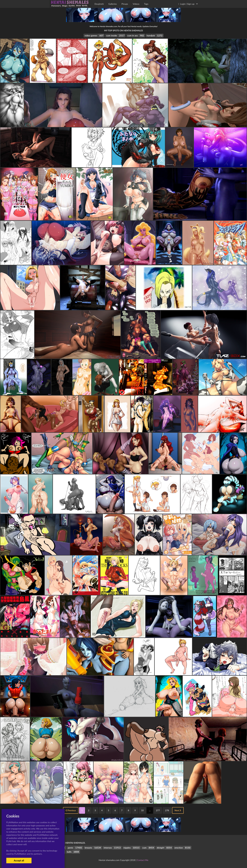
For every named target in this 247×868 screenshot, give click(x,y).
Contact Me (143, 860)
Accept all (19, 860)
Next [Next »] (178, 810)
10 (142, 810)
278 (167, 810)
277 (158, 810)
